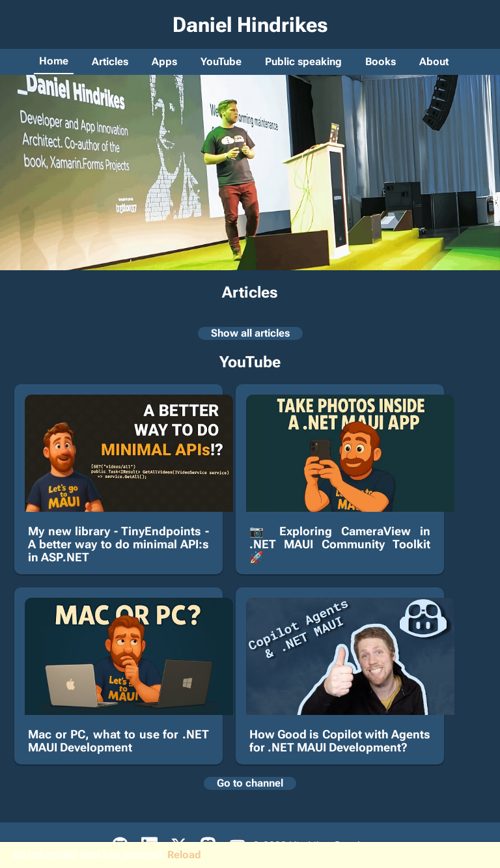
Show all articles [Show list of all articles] (250, 333)
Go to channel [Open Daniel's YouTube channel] (250, 783)
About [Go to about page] (434, 62)
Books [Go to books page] (381, 62)
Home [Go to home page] (54, 61)
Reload (184, 855)
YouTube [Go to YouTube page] (221, 62)
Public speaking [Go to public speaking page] (303, 62)
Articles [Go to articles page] (110, 62)
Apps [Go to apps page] (164, 62)
